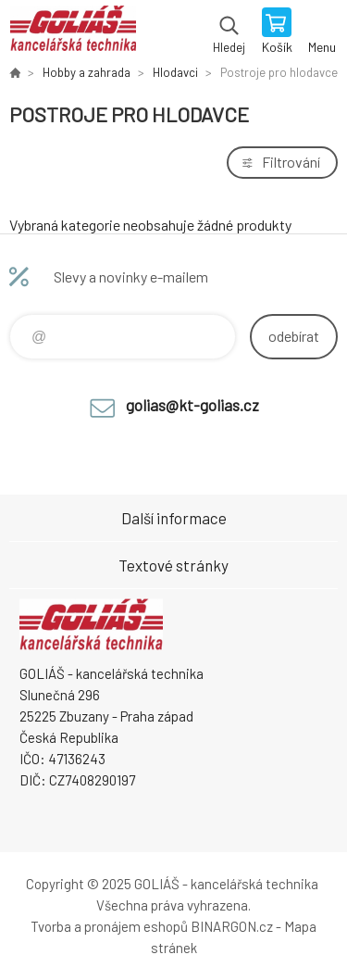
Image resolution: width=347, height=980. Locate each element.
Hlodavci (175, 72)
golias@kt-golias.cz (192, 405)
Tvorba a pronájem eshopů (109, 926)
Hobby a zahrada (87, 72)
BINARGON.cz (232, 926)
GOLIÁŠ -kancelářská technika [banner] (73, 32)
